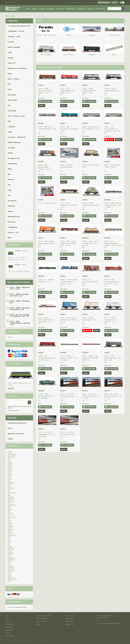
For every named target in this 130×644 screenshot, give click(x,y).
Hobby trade (11, 499)
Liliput (10, 132)
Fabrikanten (81, 9)
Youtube (70, 624)
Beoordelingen (14, 602)
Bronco (10, 476)
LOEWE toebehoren (14, 142)
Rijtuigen (92, 54)
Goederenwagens (46, 54)
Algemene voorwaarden (16, 433)
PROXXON (10, 548)
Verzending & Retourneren (17, 423)
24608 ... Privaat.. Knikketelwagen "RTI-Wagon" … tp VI (90, 91)
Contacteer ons (100, 9)
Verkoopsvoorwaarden (44, 642)
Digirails (10, 479)
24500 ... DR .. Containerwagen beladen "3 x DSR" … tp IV (47, 358)
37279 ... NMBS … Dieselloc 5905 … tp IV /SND (19, 384)
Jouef (9, 508)
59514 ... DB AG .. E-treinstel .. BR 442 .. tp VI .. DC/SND (69, 358)
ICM (9, 503)
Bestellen (111, 139)
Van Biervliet (12, 201)
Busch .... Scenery (14, 79)
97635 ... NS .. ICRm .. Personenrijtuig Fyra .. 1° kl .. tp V (69, 434)
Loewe (9, 525)
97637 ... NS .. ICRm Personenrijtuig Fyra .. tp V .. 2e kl (113, 396)
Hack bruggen (12, 100)
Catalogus (92, 35)
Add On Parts (11, 456)
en (15, 2)
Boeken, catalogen (14, 47)
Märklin (10, 153)
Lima (9, 522)
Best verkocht (9, 624)
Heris (9, 494)
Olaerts (10, 542)
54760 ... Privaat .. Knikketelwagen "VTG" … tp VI (113, 91)
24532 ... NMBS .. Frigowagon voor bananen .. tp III (20, 309)
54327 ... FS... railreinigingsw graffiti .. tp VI (90, 282)
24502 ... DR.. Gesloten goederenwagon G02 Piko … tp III (69, 320)
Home (28, 9)
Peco (9, 543)
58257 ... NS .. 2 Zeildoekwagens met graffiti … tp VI (67, 91)
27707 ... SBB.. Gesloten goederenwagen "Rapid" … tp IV (47, 243)
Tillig (9, 190)
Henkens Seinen (12, 493)
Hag (9, 105)
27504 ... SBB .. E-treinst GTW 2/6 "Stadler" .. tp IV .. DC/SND (113, 205)
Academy (10, 453)
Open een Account (103, 2)
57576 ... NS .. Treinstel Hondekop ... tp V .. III (46, 280)
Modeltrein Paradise (21, 642)
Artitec (10, 52)
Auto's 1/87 (12, 63)
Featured (42, 9)
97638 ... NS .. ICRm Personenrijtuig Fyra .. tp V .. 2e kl (91, 396)
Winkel (8, 16)
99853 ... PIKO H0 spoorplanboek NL (67, 166)
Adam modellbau (12, 455)
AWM (9, 465)
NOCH (10, 169)
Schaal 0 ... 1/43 (13, 232)
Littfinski (10, 523)
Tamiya (10, 561)
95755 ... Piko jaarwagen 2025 (91, 166)
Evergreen (10, 482)
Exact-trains (11, 484)
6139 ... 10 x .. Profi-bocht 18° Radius (19, 271)
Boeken (10, 471)
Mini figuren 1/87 (14, 158)
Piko (12, 16)
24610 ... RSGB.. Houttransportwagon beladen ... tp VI (45, 91)
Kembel (10, 510)
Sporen (114, 54)
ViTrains (10, 572)
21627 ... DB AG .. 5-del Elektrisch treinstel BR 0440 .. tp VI (90, 358)
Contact (10, 439)
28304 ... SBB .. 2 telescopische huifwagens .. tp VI (69, 129)
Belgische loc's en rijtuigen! (17, 68)
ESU (9, 84)
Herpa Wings (12, 111)
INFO (9, 238)
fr (9, 2)
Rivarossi (11, 179)
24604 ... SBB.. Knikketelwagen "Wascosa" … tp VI (44, 167)
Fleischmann (12, 95)
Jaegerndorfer (11, 505)
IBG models (11, 502)
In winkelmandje (46, 101)
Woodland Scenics (14, 217)
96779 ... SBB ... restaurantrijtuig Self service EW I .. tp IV (112, 282)
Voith (9, 574)
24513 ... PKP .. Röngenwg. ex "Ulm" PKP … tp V (69, 205)
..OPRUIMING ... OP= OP (16, 31)
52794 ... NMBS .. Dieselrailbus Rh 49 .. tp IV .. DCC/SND (46, 396)
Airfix (9, 461)
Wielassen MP (12, 578)
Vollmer (10, 211)
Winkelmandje (14, 332)
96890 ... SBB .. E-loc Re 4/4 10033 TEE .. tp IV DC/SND (90, 243)
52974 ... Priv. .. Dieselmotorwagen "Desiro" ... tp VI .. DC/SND (113, 243)
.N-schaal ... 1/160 (14, 36)
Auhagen (11, 58)
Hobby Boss (11, 497)
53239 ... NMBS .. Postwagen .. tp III (20, 302)
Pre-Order (60, 9)
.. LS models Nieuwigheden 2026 (19, 26)
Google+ (70, 621)
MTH (9, 537)
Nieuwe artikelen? (15, 364)
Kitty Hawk (11, 514)
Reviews (90, 9)
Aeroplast (10, 458)
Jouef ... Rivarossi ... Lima (16, 116)
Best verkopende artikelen (19, 282)
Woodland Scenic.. (13, 580)
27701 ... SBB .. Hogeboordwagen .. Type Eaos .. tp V (20, 323)
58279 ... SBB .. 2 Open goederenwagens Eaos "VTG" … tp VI (68, 243)
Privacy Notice (31, 642)
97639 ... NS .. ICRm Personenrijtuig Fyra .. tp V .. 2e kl (69, 396)
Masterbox (11, 529)
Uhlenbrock (11, 568)
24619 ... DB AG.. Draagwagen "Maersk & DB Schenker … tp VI (46, 320)
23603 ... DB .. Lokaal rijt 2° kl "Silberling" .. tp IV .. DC (91, 129)
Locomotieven (69, 54)
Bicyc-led (10, 470)
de (12, 2)
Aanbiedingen (70, 9)
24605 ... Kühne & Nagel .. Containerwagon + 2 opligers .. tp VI (69, 282)
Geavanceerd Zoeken (89, 2)
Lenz (9, 516)
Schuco (10, 557)
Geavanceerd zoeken (13, 411)
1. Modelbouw (12, 227)
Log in (114, 2)
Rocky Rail (10, 554)
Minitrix (10, 534)
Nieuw (34, 9)
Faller (10, 89)
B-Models (11, 42)
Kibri (9, 121)
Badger (10, 468)
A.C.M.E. (10, 451)
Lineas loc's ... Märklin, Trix (17, 137)
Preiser (10, 546)
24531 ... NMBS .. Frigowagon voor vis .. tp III (20, 288)
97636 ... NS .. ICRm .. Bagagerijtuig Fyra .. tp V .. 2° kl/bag (47, 434)
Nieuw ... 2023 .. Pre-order (46, 35)
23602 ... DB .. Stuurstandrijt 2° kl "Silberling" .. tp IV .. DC (19, 315)
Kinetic (10, 513)
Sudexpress (11, 560)
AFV (9, 459)
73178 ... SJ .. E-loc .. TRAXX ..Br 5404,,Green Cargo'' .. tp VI (17, 258)
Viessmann (11, 206)
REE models (11, 549)
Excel (9, 485)
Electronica (11, 222)
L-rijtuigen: (11, 126)
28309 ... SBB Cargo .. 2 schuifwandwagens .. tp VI (47, 128)
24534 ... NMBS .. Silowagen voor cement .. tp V (19, 295)
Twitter (70, 619)
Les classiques (12, 517)
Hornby (10, 500)
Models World (12, 164)
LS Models (11, 148)
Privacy (10, 428)
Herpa (9, 496)
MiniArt (10, 532)
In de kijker (9, 621)
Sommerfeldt (11, 558)
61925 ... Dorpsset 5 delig (47, 203)
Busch (9, 477)
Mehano (10, 531)
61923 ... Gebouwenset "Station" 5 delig (112, 166)
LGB (9, 519)
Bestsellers (51, 9)
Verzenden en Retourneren (74, 2)
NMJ (9, 539)
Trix (9, 195)
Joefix (9, 506)
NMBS (69, 35)
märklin (10, 528)
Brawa (10, 74)
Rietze (9, 551)
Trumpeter (11, 566)
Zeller (9, 581)
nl (6, 2)
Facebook (70, 616)
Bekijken (42, 106)
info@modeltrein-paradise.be (112, 623)
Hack (9, 490)
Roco (9, 185)
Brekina (10, 474)
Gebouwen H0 (114, 35)
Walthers (10, 577)
